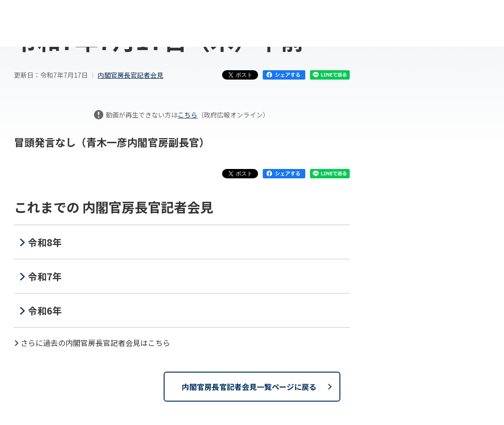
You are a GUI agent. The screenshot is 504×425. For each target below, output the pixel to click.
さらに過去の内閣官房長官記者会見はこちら (95, 343)
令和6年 (45, 311)
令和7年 (45, 276)
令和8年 (45, 242)
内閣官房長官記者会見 (130, 75)
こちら (187, 115)
